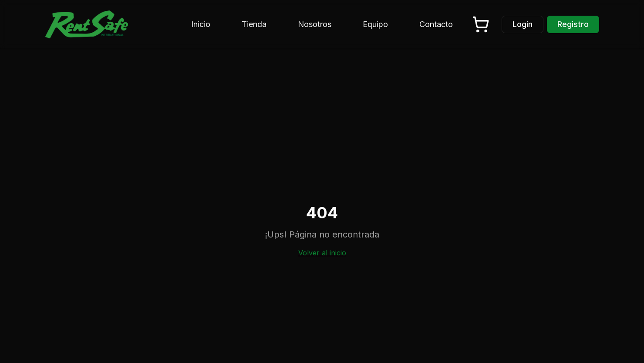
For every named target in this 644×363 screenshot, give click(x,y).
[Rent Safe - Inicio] (87, 24)
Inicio (201, 24)
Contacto (436, 24)
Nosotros (315, 24)
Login (523, 24)
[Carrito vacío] (481, 24)
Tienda (254, 24)
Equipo (375, 24)
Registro (573, 24)
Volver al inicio (322, 253)
